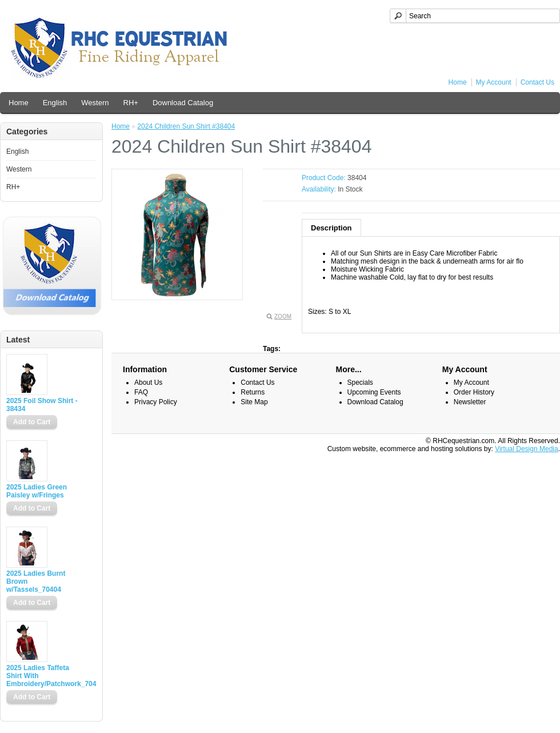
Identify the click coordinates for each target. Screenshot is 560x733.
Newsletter (470, 402)
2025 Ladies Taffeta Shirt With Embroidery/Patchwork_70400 (43, 676)
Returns (253, 392)
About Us (148, 383)
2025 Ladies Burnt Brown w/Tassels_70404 (36, 581)
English (55, 103)
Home (458, 82)
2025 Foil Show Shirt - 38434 (42, 405)
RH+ (131, 103)
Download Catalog (183, 103)
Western (95, 103)
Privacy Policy (156, 402)
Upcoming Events (374, 392)
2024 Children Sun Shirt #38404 (186, 126)
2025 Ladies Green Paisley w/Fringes (37, 491)
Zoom (283, 316)
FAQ (141, 392)
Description (331, 228)
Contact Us (537, 82)
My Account (494, 82)
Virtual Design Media (527, 449)
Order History (474, 392)
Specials (360, 383)
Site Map (254, 402)
